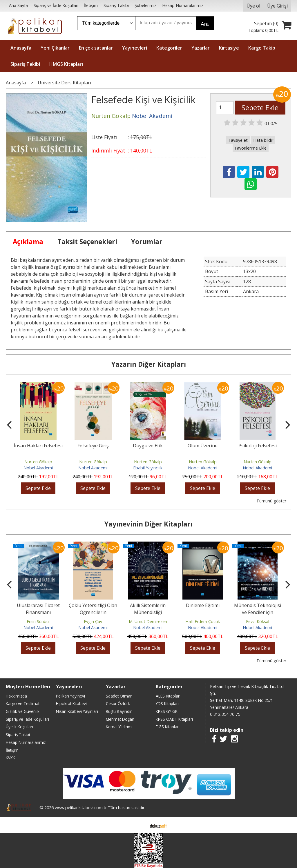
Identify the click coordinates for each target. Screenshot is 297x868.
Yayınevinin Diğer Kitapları (148, 524)
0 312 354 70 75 (225, 714)
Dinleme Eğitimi (203, 605)
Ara (205, 24)
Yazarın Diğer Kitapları (149, 364)
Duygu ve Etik (148, 446)
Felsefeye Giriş (93, 446)
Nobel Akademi (38, 468)
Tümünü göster (271, 501)
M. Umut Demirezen (148, 621)
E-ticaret (139, 825)
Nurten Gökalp (38, 462)
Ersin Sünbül (38, 621)
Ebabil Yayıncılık (148, 468)
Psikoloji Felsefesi (258, 446)
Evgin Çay (93, 621)
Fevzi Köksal (258, 621)
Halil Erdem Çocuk (203, 621)
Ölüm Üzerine (203, 446)
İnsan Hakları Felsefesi (38, 446)
